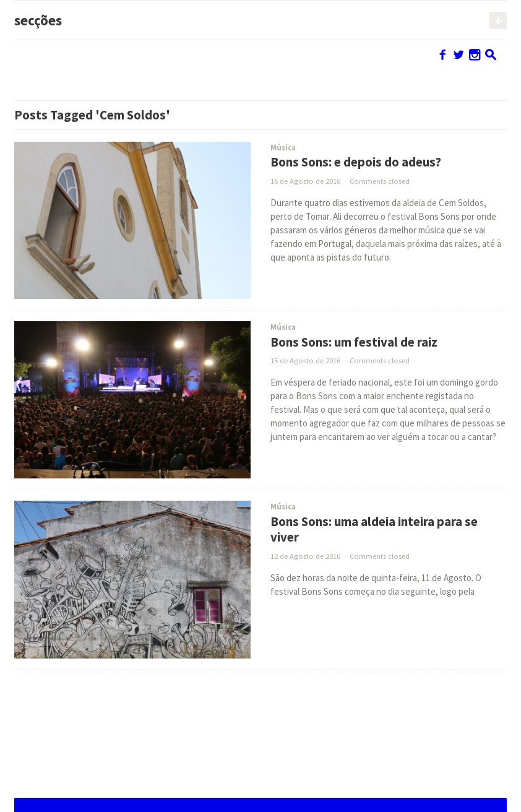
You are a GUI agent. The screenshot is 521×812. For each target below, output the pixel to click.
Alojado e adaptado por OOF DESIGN (427, 791)
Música (283, 148)
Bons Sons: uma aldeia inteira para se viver (374, 529)
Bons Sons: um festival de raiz (354, 342)
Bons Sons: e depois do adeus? (356, 162)
